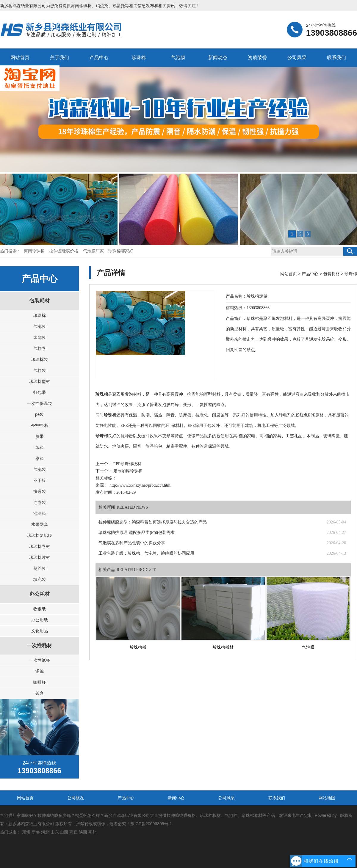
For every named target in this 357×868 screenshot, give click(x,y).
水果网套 (40, 524)
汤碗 (40, 671)
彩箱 (40, 458)
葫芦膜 (40, 568)
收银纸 (40, 609)
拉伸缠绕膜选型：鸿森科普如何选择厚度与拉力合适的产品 (153, 522)
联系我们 (336, 58)
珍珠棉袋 (40, 359)
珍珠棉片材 (40, 557)
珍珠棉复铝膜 (40, 535)
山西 (64, 832)
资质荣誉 (257, 58)
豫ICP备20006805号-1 (151, 824)
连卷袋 (40, 502)
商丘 (73, 832)
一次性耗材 (39, 646)
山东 (55, 832)
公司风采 (297, 58)
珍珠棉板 (138, 647)
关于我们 (59, 58)
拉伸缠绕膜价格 (64, 251)
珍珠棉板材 (223, 647)
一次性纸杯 (40, 660)
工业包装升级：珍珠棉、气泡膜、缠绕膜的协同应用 (146, 553)
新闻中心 (176, 798)
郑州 (26, 832)
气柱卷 (40, 348)
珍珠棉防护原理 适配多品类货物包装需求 (137, 533)
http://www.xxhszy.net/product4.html (141, 485)
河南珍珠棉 (81, 6)
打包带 (40, 392)
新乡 (36, 832)
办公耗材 (40, 594)
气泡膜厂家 (94, 251)
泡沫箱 (40, 513)
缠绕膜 (40, 337)
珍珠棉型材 (40, 381)
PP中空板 (39, 425)
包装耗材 (40, 301)
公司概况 (76, 798)
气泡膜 (178, 58)
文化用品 (40, 631)
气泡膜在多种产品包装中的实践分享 (132, 543)
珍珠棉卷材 (40, 546)
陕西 (83, 832)
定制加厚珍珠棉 (127, 471)
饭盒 (40, 693)
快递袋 (40, 491)
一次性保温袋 (40, 403)
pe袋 (40, 414)
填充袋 (40, 579)
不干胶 (40, 480)
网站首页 (20, 58)
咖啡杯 (40, 682)
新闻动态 (218, 58)
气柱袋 (40, 370)
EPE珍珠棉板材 (127, 464)
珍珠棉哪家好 (121, 251)
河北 (45, 832)
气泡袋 (40, 469)
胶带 (40, 436)
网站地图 (327, 798)
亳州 (93, 832)
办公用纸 (40, 620)
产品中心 (99, 58)
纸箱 (40, 447)
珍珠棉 (139, 58)
